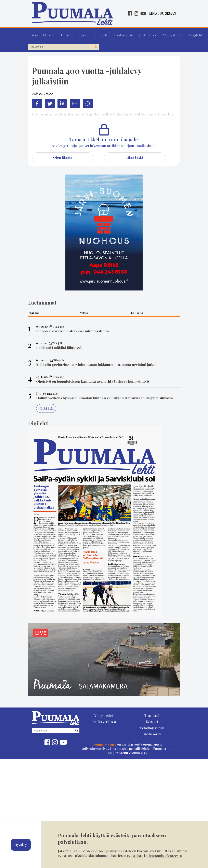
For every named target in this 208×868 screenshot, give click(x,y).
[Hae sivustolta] (96, 45)
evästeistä (135, 855)
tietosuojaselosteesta (165, 855)
